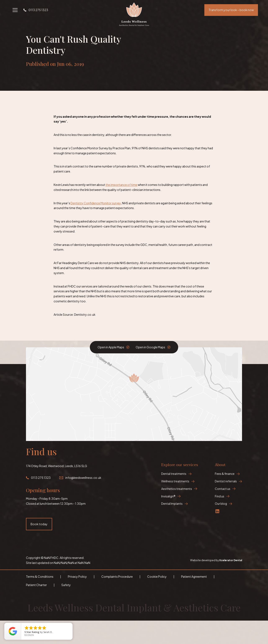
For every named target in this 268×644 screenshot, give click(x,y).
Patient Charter (36, 585)
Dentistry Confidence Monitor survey (96, 203)
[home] (134, 10)
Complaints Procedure (117, 576)
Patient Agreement (194, 576)
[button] (15, 10)
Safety (66, 585)
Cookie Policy (157, 576)
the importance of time (121, 185)
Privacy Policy (77, 576)
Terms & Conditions (40, 576)
